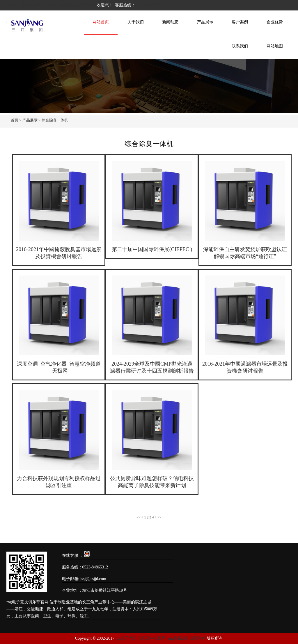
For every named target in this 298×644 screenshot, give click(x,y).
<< (139, 517)
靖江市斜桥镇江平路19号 (105, 590)
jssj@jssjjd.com (93, 579)
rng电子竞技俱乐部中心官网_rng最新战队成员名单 (52, 5)
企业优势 (275, 22)
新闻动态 (170, 22)
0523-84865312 (148, 5)
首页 (15, 120)
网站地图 (275, 46)
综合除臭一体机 (55, 120)
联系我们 (240, 46)
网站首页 (101, 22)
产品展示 (205, 22)
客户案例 (240, 22)
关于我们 (136, 22)
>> (159, 517)
